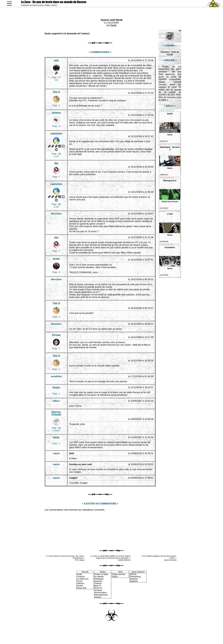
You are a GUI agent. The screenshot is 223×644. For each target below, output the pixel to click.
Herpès (56, 387)
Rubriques (99, 579)
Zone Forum (173, 202)
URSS (115, 577)
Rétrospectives (101, 595)
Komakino (170, 247)
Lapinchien (56, 133)
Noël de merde (173, 53)
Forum (80, 581)
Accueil (85, 572)
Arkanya (56, 113)
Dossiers (165, 52)
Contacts (81, 577)
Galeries (80, 583)
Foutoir (80, 586)
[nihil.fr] (133, 574)
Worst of (98, 588)
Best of (97, 586)
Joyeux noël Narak (111, 20)
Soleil (170, 114)
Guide (79, 574)
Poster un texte (101, 574)
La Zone (54, 2)
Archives (98, 590)
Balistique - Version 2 (170, 148)
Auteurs (98, 597)
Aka (56, 163)
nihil (56, 60)
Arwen (56, 259)
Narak (113, 25)
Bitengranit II (170, 180)
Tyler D (56, 92)
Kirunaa (56, 335)
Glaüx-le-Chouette (56, 413)
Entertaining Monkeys (135, 578)
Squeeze (134, 581)
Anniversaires (100, 592)
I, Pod (170, 214)
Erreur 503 (81, 588)
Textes (103, 572)
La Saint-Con (82, 579)
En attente (99, 577)
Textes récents (119, 574)
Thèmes (98, 583)
